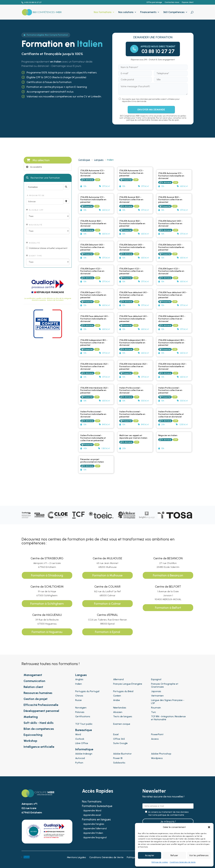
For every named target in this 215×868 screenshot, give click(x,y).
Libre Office (82, 743)
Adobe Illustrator (122, 754)
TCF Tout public (84, 724)
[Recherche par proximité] (66, 201)
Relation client (33, 687)
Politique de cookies (160, 862)
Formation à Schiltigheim (47, 604)
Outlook (80, 739)
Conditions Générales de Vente (183, 862)
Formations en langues (96, 820)
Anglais (79, 679)
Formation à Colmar (107, 604)
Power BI (118, 758)
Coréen (117, 696)
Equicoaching (33, 735)
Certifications (83, 716)
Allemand (118, 679)
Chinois (79, 696)
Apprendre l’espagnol (95, 838)
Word (78, 734)
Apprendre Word (92, 811)
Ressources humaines (38, 693)
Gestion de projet (36, 699)
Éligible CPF (35, 210)
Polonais (80, 712)
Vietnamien (157, 696)
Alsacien (118, 712)
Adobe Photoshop (161, 754)
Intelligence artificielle (39, 747)
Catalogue (84, 160)
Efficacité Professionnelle (41, 705)
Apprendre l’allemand (95, 829)
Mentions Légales (76, 858)
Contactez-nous (172, 2)
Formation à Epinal (107, 632)
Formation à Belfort (168, 608)
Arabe (117, 700)
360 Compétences (174, 12)
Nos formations (103, 12)
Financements (148, 12)
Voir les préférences (199, 855)
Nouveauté (34, 225)
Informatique (84, 749)
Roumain (156, 708)
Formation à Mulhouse (107, 575)
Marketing (31, 717)
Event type (34, 256)
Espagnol (156, 679)
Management (33, 675)
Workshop (30, 741)
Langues (99, 160)
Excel (116, 734)
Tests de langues (123, 716)
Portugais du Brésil (123, 691)
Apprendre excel (92, 815)
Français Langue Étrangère (128, 684)
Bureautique (84, 730)
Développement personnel (41, 711)
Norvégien (81, 708)
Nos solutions (126, 12)
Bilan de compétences (39, 729)
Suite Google (120, 743)
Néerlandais (120, 708)
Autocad (80, 758)
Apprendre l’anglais (94, 824)
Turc (153, 712)
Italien (79, 684)
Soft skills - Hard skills (39, 723)
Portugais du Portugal (87, 691)
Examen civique (122, 724)
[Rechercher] (66, 187)
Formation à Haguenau (47, 632)
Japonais (156, 691)
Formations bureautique (97, 806)
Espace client (188, 2)
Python (79, 763)
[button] (209, 827)
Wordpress (157, 758)
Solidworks (119, 763)
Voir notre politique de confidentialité (166, 815)
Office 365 (119, 739)
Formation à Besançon (168, 575)
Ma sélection (38, 160)
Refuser (174, 855)
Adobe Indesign (84, 754)
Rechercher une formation (43, 178)
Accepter (150, 855)
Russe (78, 700)
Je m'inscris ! (168, 821)
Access (155, 739)
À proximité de (35, 195)
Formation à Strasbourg (47, 575)
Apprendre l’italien (93, 833)
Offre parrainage (154, 2)
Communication (34, 681)
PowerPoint (157, 734)
